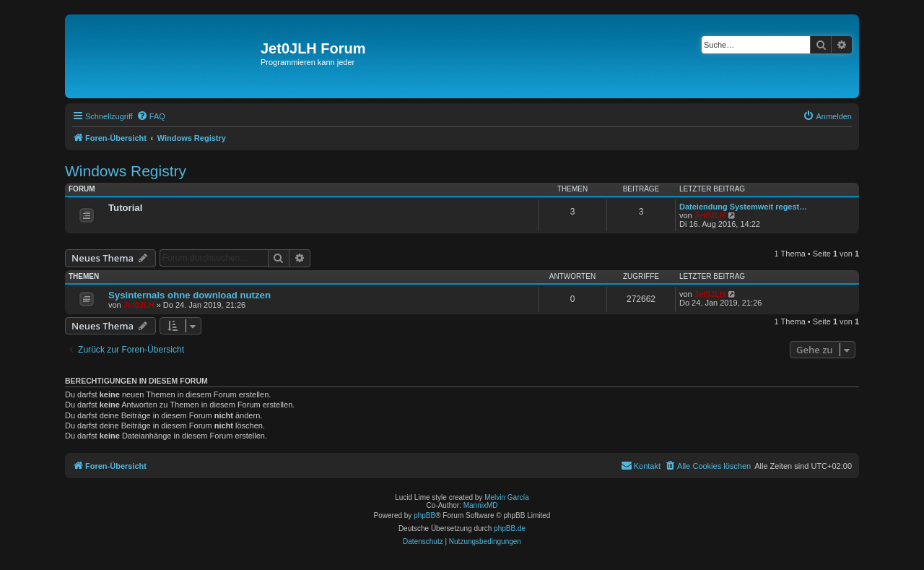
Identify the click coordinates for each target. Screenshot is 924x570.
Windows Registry (126, 171)
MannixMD (481, 505)
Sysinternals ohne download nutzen (189, 295)
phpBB (424, 515)
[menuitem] (151, 116)
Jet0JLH (710, 215)
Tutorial (125, 208)
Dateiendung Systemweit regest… (743, 207)
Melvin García (507, 497)
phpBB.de (510, 528)
